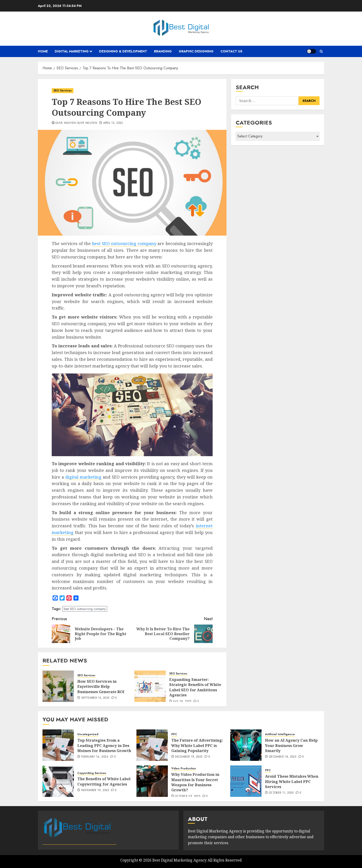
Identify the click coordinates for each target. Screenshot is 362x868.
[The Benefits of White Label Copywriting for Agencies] (58, 781)
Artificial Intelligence (280, 734)
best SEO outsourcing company (124, 243)
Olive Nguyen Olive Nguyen (76, 123)
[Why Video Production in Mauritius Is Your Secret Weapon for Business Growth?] (152, 781)
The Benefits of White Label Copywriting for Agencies (104, 781)
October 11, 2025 (281, 793)
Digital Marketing (72, 51)
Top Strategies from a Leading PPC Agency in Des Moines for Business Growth (104, 745)
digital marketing (83, 477)
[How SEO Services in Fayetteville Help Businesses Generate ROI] (58, 686)
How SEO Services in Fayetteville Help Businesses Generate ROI (101, 687)
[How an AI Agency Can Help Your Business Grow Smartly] (246, 745)
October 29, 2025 (188, 796)
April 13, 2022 (113, 123)
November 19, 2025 (95, 790)
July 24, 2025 (182, 701)
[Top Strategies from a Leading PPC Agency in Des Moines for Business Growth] (58, 745)
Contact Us (231, 51)
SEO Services (63, 91)
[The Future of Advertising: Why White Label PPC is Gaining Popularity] (152, 745)
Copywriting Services (92, 773)
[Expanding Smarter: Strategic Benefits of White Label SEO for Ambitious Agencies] (150, 686)
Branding (163, 51)
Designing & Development (123, 51)
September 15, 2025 (95, 698)
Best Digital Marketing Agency (179, 860)
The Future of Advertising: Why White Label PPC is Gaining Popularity (197, 745)
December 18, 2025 (283, 757)
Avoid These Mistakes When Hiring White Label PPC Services (292, 782)
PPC (174, 734)
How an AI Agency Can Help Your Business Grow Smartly (291, 745)
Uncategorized (88, 734)
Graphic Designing (196, 51)
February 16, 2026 (95, 757)
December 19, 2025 (189, 757)
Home (43, 51)
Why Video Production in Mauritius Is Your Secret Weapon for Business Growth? (195, 782)
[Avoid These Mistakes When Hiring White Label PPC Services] (246, 781)
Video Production (184, 769)
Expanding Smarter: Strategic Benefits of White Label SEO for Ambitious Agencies (195, 687)
